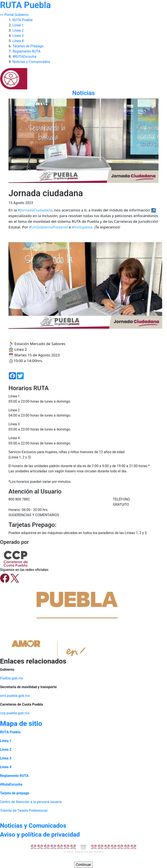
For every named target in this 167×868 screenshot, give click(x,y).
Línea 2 (18, 30)
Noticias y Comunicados (31, 62)
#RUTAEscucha (24, 57)
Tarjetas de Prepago (28, 46)
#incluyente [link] (82, 227)
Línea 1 (18, 25)
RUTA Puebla (23, 20)
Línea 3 (18, 36)
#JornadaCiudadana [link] (35, 210)
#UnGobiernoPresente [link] (48, 227)
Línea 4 (18, 41)
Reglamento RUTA (26, 51)
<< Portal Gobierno (14, 15)
